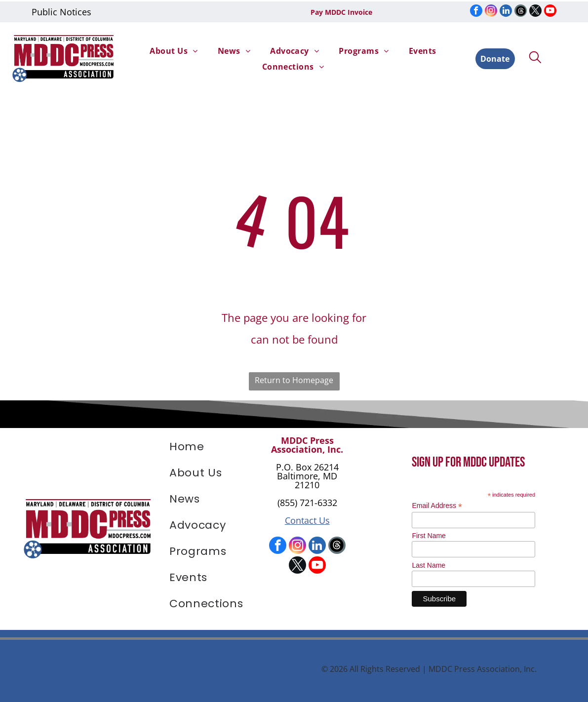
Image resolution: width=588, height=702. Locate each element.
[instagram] (491, 10)
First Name (429, 533)
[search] (535, 57)
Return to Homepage (294, 377)
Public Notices (61, 10)
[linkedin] (506, 10)
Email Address (437, 502)
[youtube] (550, 10)
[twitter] (535, 10)
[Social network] (521, 10)
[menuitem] (174, 49)
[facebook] (476, 10)
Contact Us (307, 517)
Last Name (429, 562)
